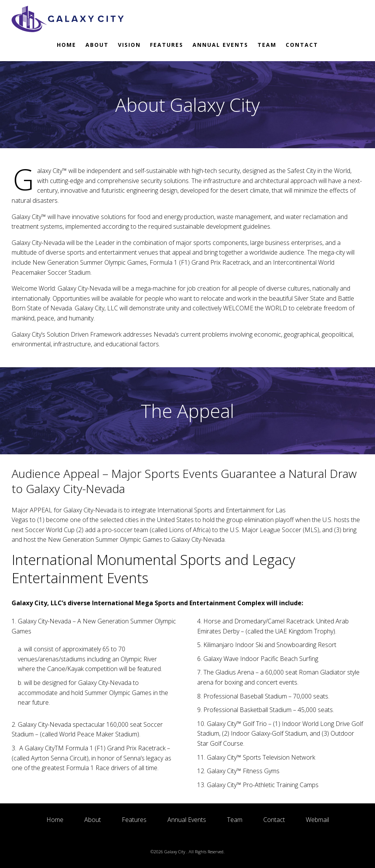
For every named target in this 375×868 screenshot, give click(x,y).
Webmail (317, 820)
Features (167, 45)
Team (267, 45)
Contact (302, 45)
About (97, 45)
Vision (129, 45)
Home (66, 45)
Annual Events (220, 45)
